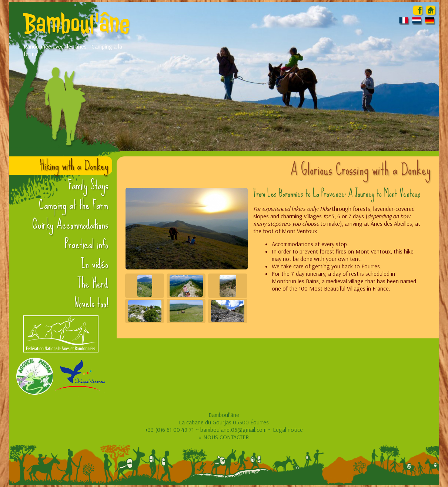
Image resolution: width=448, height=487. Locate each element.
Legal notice (288, 430)
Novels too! (91, 303)
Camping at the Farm (73, 205)
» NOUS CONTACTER (224, 437)
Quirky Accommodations (70, 225)
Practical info (86, 244)
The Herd (93, 284)
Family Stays (88, 185)
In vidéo (94, 264)
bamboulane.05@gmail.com (233, 430)
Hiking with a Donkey (74, 166)
